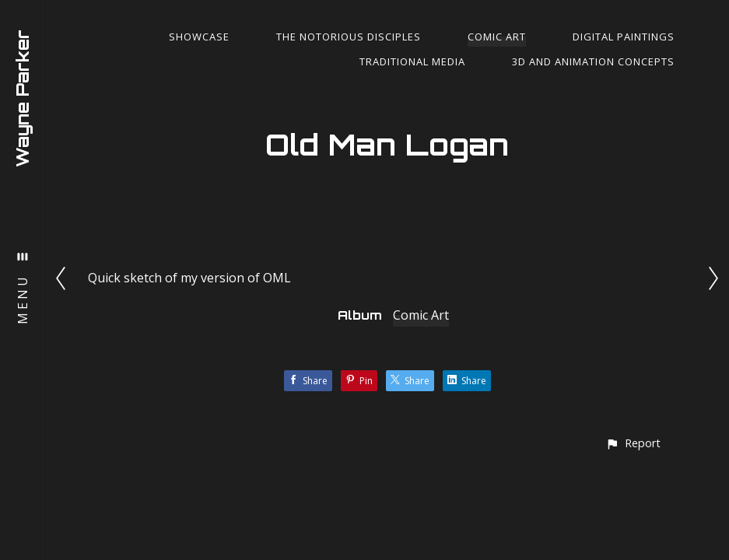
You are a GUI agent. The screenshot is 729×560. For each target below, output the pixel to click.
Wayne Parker (22, 98)
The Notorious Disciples (349, 37)
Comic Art (497, 37)
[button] (633, 443)
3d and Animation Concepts (593, 61)
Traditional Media (412, 61)
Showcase (199, 37)
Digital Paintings (624, 37)
